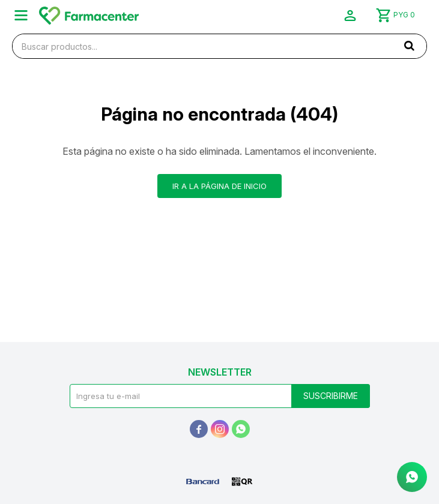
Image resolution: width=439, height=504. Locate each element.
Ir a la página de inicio (219, 186)
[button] (409, 46)
